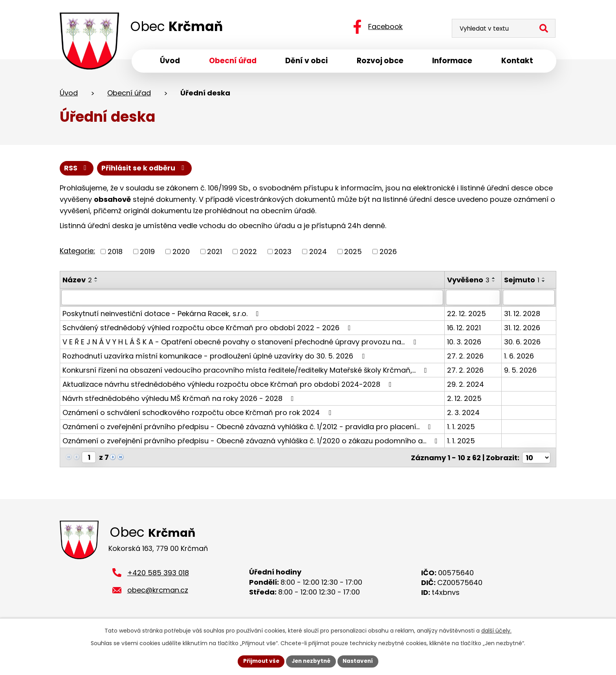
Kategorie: (77, 252)
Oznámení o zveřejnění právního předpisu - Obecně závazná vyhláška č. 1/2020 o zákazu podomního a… (252, 442)
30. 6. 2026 (523, 343)
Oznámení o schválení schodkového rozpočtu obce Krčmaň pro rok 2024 (198, 413)
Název (77, 281)
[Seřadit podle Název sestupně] (96, 282)
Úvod (69, 94)
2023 (283, 253)
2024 (318, 253)
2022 (248, 253)
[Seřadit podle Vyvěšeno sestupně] (495, 282)
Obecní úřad (129, 94)
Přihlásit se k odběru (146, 169)
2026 (388, 253)
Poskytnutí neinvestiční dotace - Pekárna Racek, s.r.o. (162, 314)
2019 (147, 253)
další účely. (496, 630)
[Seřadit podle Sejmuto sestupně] (544, 282)
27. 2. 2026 (466, 357)
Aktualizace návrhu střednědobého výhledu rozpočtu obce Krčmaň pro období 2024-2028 (229, 385)
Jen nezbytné (311, 661)
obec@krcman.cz (158, 593)
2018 (115, 253)
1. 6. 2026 (520, 357)
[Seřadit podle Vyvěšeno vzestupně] (495, 279)
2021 (214, 253)
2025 (353, 253)
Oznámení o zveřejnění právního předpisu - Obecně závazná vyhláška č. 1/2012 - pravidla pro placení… (248, 427)
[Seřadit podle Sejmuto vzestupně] (544, 279)
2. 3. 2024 (464, 413)
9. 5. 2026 (521, 371)
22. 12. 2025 (467, 314)
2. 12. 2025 (465, 399)
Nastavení (360, 661)
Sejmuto (522, 281)
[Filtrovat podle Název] (253, 298)
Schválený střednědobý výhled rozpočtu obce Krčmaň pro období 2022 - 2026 (208, 328)
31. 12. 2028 (523, 314)
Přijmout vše (259, 661)
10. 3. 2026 (465, 343)
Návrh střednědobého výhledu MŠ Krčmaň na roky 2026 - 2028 (180, 399)
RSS (77, 169)
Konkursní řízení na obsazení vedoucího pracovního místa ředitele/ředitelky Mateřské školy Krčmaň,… (246, 371)
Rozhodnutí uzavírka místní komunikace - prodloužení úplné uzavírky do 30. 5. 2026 (215, 357)
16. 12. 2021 (465, 328)
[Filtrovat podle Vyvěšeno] (474, 298)
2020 (181, 253)
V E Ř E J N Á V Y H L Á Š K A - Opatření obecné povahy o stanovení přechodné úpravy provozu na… (241, 343)
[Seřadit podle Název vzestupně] (96, 279)
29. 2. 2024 (466, 385)
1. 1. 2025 (462, 427)
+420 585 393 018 (158, 575)
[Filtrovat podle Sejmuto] (529, 298)
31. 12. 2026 (523, 328)
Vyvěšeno (469, 281)
